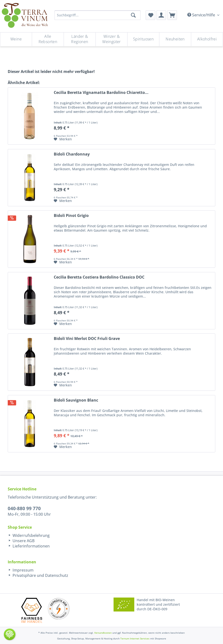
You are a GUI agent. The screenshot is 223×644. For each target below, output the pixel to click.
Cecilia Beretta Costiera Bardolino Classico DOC (99, 277)
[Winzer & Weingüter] (111, 39)
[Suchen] (133, 15)
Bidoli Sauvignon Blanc (76, 400)
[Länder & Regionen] (80, 39)
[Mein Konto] (161, 15)
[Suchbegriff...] (98, 15)
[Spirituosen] (143, 39)
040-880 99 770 (24, 508)
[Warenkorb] (172, 15)
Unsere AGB (23, 541)
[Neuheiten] (175, 39)
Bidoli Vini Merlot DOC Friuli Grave (87, 339)
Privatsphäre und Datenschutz (40, 575)
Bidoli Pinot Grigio (71, 216)
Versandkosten (103, 633)
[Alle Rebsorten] (48, 39)
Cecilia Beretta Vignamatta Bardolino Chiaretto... (101, 93)
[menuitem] (150, 15)
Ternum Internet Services (135, 638)
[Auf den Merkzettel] (63, 139)
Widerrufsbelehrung (31, 535)
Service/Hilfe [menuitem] (202, 15)
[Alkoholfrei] (207, 39)
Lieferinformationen (31, 546)
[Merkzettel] (150, 15)
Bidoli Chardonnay (72, 154)
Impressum (23, 570)
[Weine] (16, 39)
